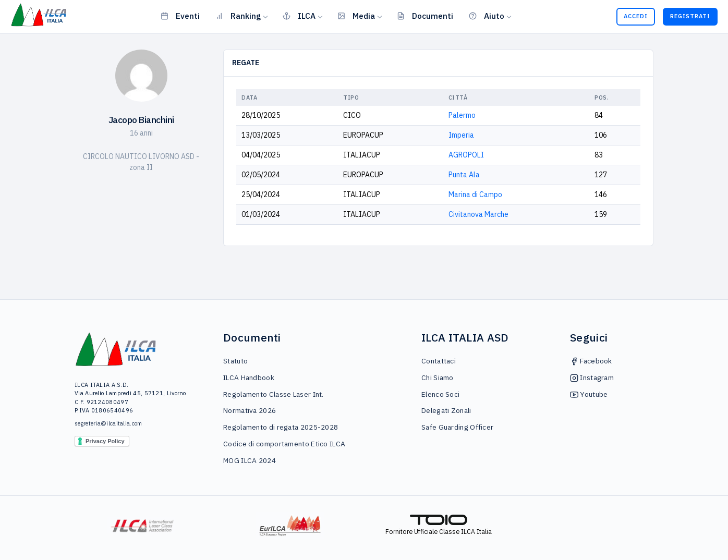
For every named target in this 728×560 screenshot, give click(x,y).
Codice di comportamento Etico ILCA (284, 444)
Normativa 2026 (250, 410)
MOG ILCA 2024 (250, 460)
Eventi (180, 16)
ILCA (299, 16)
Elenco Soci (440, 394)
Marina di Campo (475, 194)
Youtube (589, 394)
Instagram (592, 378)
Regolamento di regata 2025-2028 (281, 427)
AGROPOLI (466, 155)
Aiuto (487, 16)
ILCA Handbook (249, 378)
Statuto (235, 361)
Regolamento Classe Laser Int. (274, 394)
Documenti (425, 16)
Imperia (461, 135)
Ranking (238, 16)
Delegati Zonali (446, 410)
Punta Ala (464, 175)
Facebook (591, 361)
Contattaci (439, 361)
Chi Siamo (438, 378)
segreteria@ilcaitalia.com (108, 423)
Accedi (636, 16)
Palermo (462, 115)
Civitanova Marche (478, 214)
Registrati (690, 16)
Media (356, 16)
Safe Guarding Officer (457, 427)
